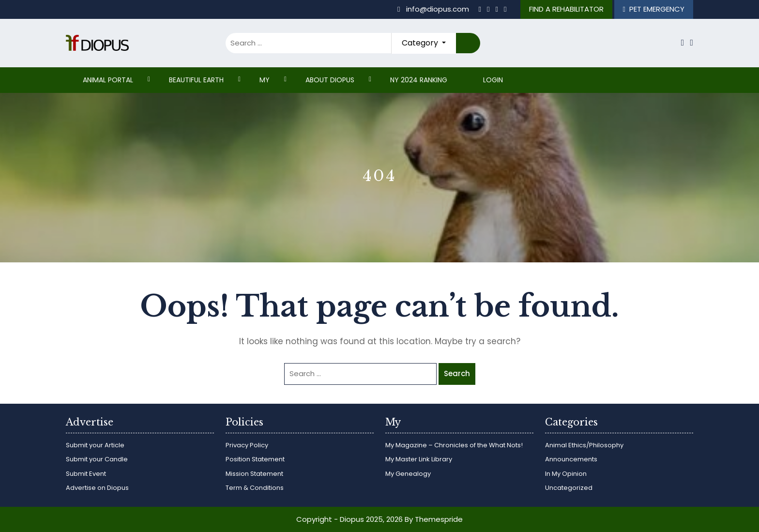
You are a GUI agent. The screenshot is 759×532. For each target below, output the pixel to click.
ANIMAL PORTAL (108, 80)
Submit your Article (95, 445)
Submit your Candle (97, 459)
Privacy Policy (247, 445)
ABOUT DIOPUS (330, 80)
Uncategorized (569, 488)
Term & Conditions (255, 488)
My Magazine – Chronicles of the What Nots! (454, 445)
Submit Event (86, 474)
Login (493, 80)
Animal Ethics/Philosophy (584, 445)
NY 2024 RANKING (419, 80)
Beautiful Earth (196, 80)
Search (468, 43)
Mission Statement (254, 474)
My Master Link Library (419, 459)
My (265, 80)
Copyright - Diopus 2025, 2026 (349, 519)
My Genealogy (408, 474)
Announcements (571, 459)
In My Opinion (566, 474)
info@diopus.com (434, 9)
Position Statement (255, 459)
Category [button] (421, 43)
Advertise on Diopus (97, 488)
